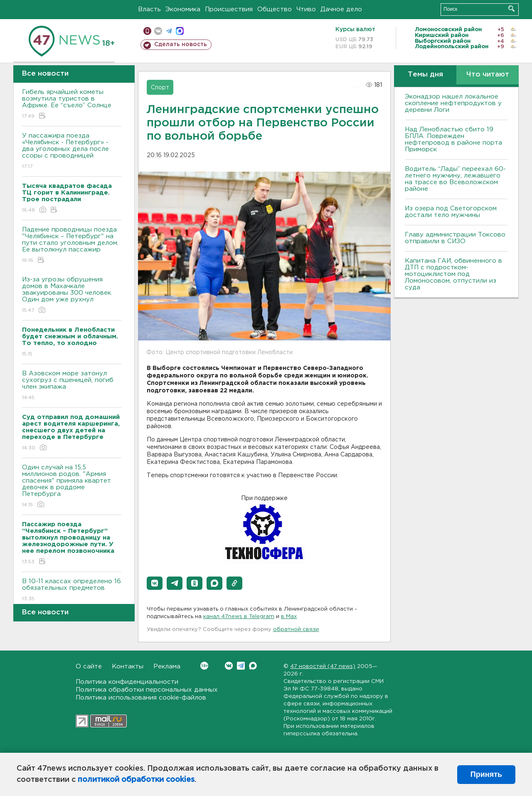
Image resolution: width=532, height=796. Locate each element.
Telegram (241, 666)
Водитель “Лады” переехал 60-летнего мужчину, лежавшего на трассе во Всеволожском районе (455, 179)
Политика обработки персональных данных (147, 690)
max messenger (180, 31)
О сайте (89, 667)
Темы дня (425, 75)
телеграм (169, 31)
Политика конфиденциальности (127, 682)
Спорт (160, 88)
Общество (275, 9)
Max (253, 666)
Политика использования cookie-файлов (141, 698)
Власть (149, 9)
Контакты (128, 667)
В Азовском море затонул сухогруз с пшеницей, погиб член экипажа (72, 386)
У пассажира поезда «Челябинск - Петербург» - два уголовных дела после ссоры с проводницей (72, 152)
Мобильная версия (147, 31)
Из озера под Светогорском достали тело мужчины (451, 212)
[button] (155, 583)
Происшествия (229, 9)
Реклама (167, 667)
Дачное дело (341, 9)
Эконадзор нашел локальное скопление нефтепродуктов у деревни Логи (453, 103)
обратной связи (296, 630)
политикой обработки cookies (136, 780)
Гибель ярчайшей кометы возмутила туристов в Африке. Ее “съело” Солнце (72, 105)
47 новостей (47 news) (323, 667)
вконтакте (158, 31)
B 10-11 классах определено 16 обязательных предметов (72, 590)
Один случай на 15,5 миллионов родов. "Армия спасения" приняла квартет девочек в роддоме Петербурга (72, 487)
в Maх (289, 617)
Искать (511, 9)
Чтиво (306, 9)
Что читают (488, 75)
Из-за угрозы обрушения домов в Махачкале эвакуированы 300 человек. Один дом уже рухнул (72, 295)
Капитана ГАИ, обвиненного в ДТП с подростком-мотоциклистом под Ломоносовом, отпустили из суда (453, 274)
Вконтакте (204, 666)
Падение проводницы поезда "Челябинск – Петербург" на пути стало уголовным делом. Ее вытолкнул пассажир (72, 245)
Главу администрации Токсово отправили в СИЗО (455, 238)
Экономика (183, 9)
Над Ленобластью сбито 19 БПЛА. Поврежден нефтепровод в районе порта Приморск (453, 139)
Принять (486, 774)
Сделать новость (181, 44)
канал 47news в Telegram (239, 617)
